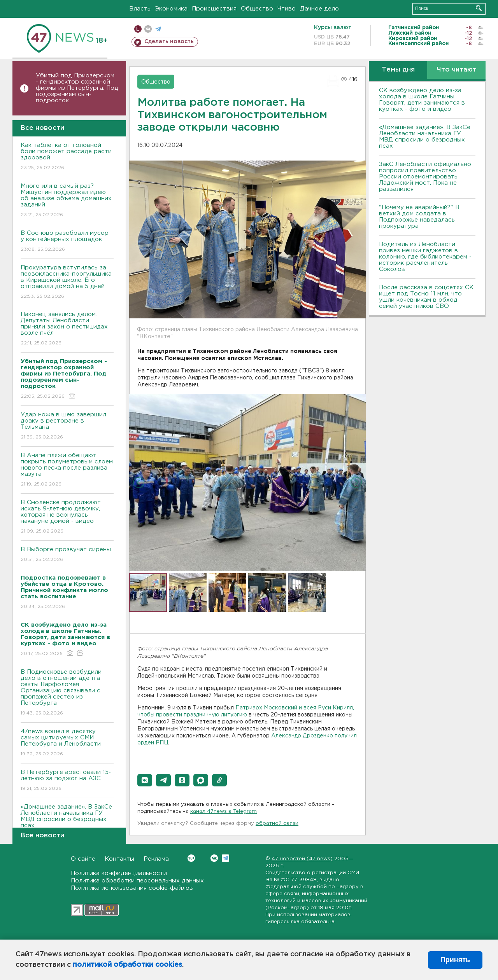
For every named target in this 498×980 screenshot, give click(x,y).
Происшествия (214, 9)
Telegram (225, 858)
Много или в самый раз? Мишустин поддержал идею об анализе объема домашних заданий (67, 201)
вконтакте (148, 29)
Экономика (171, 9)
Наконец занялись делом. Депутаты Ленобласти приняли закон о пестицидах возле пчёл (67, 329)
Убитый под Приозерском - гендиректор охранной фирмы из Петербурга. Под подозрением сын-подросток (77, 88)
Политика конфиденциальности (119, 873)
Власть (140, 9)
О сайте (83, 859)
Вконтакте (191, 858)
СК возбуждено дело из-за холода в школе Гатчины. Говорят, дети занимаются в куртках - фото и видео (422, 100)
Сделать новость (169, 42)
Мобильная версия (138, 29)
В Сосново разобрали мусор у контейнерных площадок (67, 242)
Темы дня (398, 70)
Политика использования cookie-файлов (132, 888)
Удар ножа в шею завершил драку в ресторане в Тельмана (67, 426)
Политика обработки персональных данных (137, 881)
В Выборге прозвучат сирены (67, 555)
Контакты (119, 859)
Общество (257, 9)
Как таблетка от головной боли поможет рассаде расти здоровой (67, 157)
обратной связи (277, 824)
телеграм (158, 29)
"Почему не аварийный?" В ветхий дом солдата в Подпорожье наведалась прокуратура (419, 217)
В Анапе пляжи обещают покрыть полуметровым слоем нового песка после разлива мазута (67, 470)
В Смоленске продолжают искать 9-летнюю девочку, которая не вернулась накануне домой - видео (67, 517)
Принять (455, 960)
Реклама (156, 859)
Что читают (457, 70)
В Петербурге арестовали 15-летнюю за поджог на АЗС (67, 781)
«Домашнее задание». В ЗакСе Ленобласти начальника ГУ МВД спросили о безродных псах (67, 822)
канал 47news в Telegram (224, 811)
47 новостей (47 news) (302, 859)
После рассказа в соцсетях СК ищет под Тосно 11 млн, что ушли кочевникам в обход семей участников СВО (426, 297)
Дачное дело (319, 9)
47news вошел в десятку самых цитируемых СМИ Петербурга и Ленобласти (67, 743)
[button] (145, 780)
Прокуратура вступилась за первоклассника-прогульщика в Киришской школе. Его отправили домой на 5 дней (67, 282)
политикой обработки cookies (127, 965)
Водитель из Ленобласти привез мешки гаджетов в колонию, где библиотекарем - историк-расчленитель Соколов (425, 257)
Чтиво (287, 9)
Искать (479, 8)
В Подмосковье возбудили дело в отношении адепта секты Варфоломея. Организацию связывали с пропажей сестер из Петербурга (67, 693)
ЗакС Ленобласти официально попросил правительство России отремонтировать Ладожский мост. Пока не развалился (425, 177)
